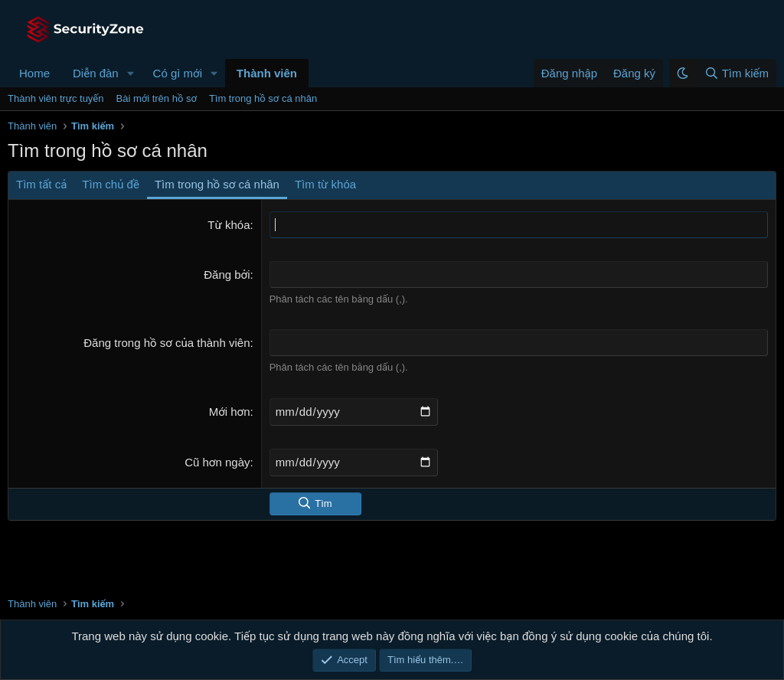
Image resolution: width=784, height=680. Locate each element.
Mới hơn (230, 412)
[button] (131, 73)
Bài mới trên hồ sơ (157, 98)
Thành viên (267, 73)
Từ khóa (229, 225)
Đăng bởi (227, 275)
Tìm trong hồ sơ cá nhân (263, 98)
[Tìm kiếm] (736, 73)
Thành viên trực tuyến (56, 98)
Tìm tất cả (41, 184)
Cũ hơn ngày (217, 462)
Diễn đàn (96, 73)
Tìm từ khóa (325, 184)
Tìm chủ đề (111, 184)
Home (34, 73)
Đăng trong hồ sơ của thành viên (167, 343)
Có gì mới (178, 73)
